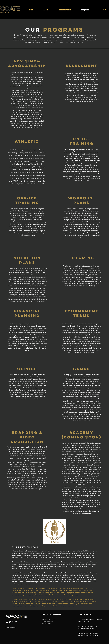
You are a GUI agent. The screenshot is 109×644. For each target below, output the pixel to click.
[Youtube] (16, 622)
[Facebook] (13, 622)
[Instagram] (7, 622)
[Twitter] (10, 622)
